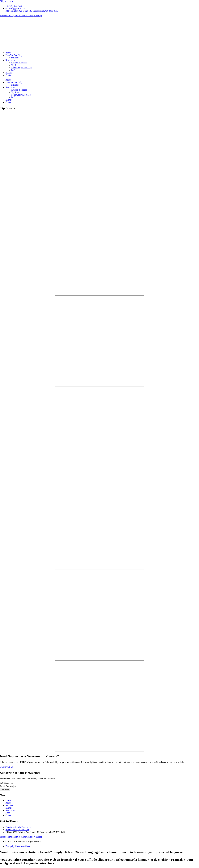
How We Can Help (14, 55)
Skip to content (7, 1)
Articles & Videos (19, 63)
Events (9, 73)
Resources (10, 60)
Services (15, 58)
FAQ (13, 70)
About (8, 53)
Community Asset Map (21, 68)
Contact (9, 75)
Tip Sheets (16, 65)
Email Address (7, 786)
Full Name (5, 783)
